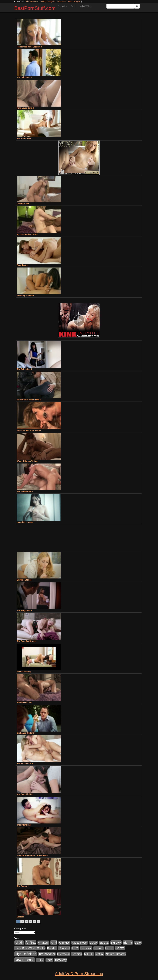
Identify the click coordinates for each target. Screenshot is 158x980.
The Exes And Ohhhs (26, 641)
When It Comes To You (27, 461)
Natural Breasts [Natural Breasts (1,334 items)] (116, 954)
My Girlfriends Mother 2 (28, 234)
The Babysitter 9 (24, 369)
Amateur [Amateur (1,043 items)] (43, 943)
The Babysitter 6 (24, 610)
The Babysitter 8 (24, 77)
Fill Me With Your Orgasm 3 (29, 47)
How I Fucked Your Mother (29, 430)
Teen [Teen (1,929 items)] (49, 960)
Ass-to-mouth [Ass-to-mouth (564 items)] (80, 943)
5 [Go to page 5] (34, 922)
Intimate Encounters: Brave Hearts (33, 855)
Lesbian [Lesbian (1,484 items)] (77, 954)
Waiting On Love (24, 702)
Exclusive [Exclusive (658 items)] (86, 948)
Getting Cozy (23, 204)
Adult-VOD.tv (86, 6)
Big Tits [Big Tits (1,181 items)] (128, 943)
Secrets (20, 917)
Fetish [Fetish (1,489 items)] (109, 948)
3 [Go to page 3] (26, 922)
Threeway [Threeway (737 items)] (61, 960)
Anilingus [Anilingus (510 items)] (64, 943)
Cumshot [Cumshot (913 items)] (64, 948)
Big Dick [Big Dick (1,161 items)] (116, 943)
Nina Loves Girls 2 (25, 108)
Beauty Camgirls (47, 1)
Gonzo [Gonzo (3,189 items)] (120, 948)
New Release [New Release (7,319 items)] (25, 960)
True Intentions (24, 825)
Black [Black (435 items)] (138, 943)
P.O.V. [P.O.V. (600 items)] (40, 960)
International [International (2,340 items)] (47, 954)
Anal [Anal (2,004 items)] (54, 943)
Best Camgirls (74, 1)
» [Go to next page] (39, 922)
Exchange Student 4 (26, 733)
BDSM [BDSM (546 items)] (93, 943)
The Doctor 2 (23, 886)
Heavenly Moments (26, 296)
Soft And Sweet (24, 139)
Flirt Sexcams (32, 1)
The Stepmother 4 (25, 492)
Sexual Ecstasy (24, 672)
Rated (74, 6)
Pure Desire (22, 265)
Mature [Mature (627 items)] (100, 954)
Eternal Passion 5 (25, 764)
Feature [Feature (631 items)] (99, 948)
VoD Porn (61, 1)
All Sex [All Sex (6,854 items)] (31, 942)
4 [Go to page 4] (30, 922)
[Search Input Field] (120, 6)
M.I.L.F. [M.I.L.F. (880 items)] (89, 954)
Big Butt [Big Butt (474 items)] (104, 943)
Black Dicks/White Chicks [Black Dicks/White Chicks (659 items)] (30, 948)
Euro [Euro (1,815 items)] (75, 948)
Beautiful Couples (25, 522)
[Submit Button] (137, 6)
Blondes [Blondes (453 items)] (52, 948)
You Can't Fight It (25, 794)
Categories (62, 6)
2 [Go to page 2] (22, 922)
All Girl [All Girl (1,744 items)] (19, 943)
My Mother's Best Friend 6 (29, 400)
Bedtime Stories (24, 580)
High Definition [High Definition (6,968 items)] (25, 954)
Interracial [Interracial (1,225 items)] (63, 954)
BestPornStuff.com (35, 8)
